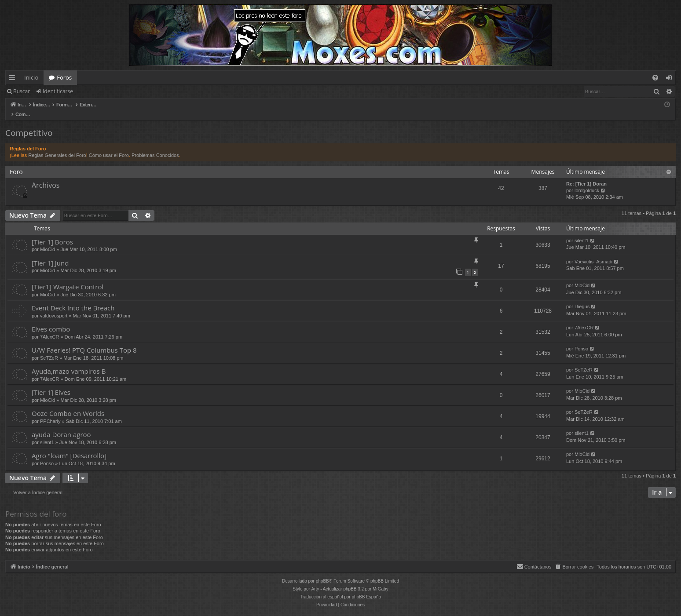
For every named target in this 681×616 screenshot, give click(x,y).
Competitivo (29, 124)
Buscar (22, 91)
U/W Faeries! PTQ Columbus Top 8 (84, 341)
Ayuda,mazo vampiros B (69, 362)
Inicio (31, 77)
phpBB (322, 572)
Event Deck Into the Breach (73, 299)
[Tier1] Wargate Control (68, 277)
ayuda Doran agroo (61, 425)
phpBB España (366, 588)
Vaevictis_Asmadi (593, 252)
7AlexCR (49, 328)
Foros (64, 77)
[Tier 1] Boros (52, 233)
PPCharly (50, 412)
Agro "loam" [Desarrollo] (69, 446)
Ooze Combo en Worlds (68, 404)
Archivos (46, 176)
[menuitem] (655, 78)
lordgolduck (587, 181)
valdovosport (54, 306)
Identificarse (58, 91)
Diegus (582, 297)
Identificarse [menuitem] (671, 79)
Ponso (581, 339)
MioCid (48, 240)
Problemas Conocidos (155, 146)
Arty (315, 580)
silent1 (582, 231)
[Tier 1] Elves (51, 383)
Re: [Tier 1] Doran (586, 175)
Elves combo (51, 320)
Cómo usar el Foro (109, 146)
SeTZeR (49, 349)
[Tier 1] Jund (50, 254)
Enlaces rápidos (14, 79)
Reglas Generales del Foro (57, 146)
